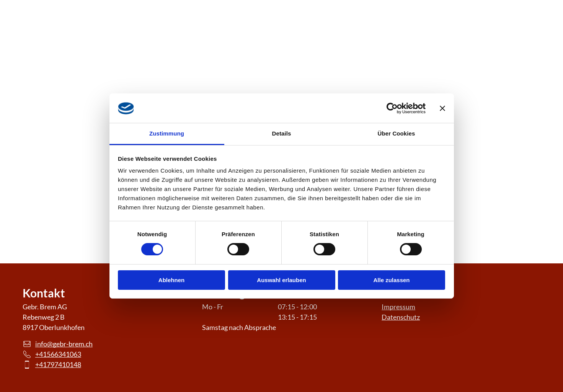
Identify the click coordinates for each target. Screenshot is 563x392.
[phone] (526, 30)
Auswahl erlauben (281, 280)
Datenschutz (401, 317)
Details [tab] (282, 133)
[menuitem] (204, 31)
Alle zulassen (391, 280)
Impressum (398, 307)
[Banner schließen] (442, 108)
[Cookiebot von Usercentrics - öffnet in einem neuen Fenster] (392, 108)
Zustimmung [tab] (167, 133)
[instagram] (477, 30)
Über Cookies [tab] (397, 133)
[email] (501, 30)
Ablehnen (171, 280)
